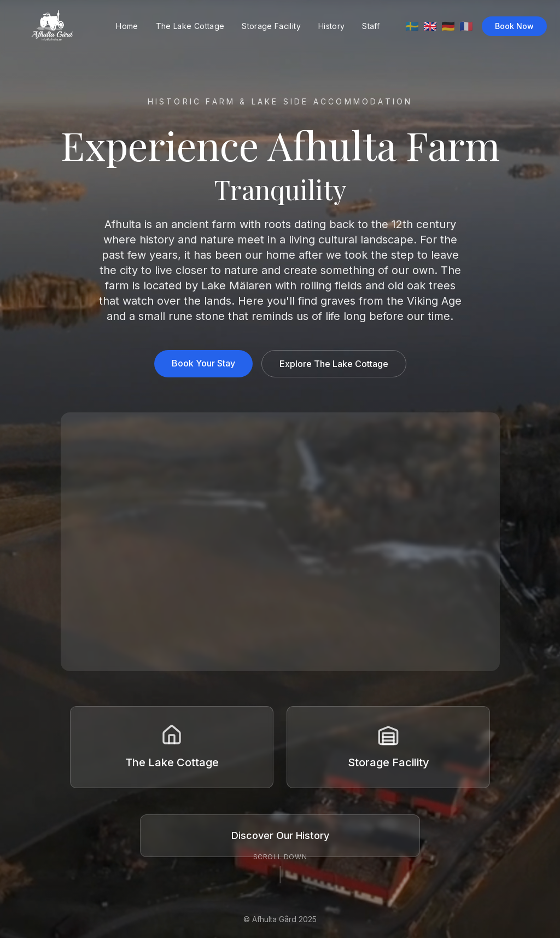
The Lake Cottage (190, 26)
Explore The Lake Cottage (334, 364)
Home (127, 26)
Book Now (514, 26)
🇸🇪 (412, 26)
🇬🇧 (430, 26)
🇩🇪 (448, 26)
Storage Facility (271, 26)
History (331, 26)
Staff (371, 26)
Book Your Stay (203, 363)
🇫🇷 (466, 26)
